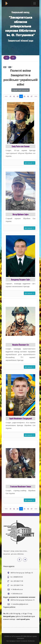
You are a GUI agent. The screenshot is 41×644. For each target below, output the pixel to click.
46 (28, 96)
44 (21, 96)
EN (13, 58)
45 (24, 96)
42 (14, 96)
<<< (6, 96)
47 (31, 96)
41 (10, 96)
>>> (36, 96)
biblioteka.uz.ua (17, 594)
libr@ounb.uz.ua (18, 589)
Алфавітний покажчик (20, 90)
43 (17, 96)
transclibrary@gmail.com (20, 604)
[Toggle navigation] (35, 3)
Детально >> (30, 163)
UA (7, 58)
